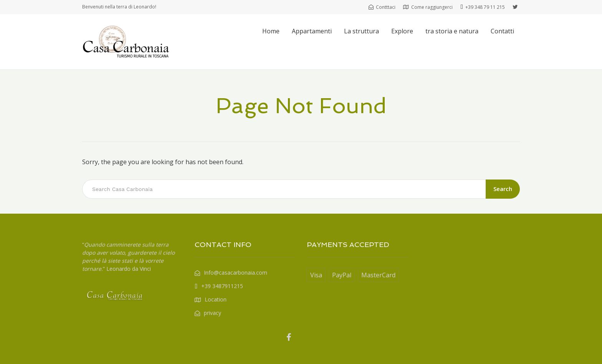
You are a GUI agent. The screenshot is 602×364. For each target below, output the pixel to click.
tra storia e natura (452, 31)
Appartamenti (312, 31)
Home (271, 31)
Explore (402, 31)
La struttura (361, 31)
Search (503, 189)
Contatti (502, 31)
